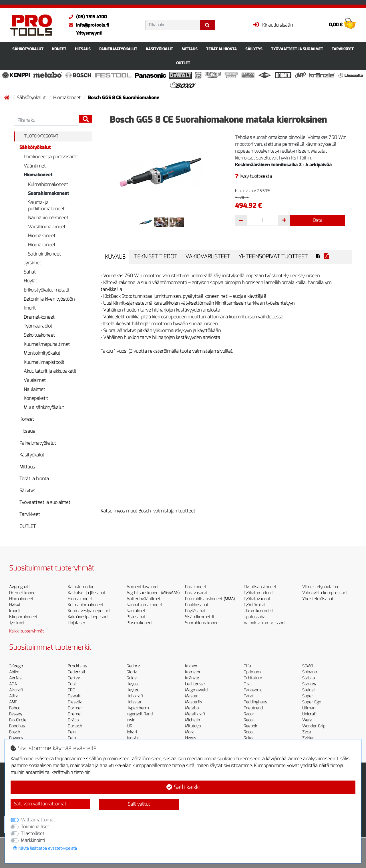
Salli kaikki (183, 787)
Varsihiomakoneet (47, 227)
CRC (71, 690)
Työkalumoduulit (259, 593)
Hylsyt (15, 605)
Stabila (309, 678)
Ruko (248, 738)
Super (308, 696)
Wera (307, 720)
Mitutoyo (193, 726)
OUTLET (183, 63)
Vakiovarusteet (208, 257)
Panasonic (253, 690)
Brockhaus (77, 666)
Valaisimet (35, 380)
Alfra (14, 696)
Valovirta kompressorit (265, 623)
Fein (72, 732)
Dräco (73, 720)
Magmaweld (196, 690)
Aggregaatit (20, 587)
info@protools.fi (88, 25)
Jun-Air (133, 738)
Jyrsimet (32, 263)
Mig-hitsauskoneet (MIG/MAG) (153, 593)
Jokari (132, 732)
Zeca (307, 732)
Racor (249, 714)
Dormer (75, 708)
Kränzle (192, 678)
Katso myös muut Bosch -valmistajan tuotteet (148, 511)
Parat (249, 696)
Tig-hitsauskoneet (260, 587)
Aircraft (16, 690)
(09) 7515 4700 (86, 17)
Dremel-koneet (39, 317)
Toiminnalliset (35, 827)
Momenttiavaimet (143, 587)
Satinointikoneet (44, 254)
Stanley (309, 684)
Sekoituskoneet (39, 335)
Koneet (59, 49)
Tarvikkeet (343, 49)
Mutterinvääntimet (143, 599)
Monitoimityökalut (42, 353)
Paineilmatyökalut (118, 49)
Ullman (309, 708)
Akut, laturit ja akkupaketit (50, 371)
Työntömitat (255, 605)
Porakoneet (196, 587)
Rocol (249, 732)
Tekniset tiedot (156, 257)
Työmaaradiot (38, 326)
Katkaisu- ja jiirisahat (87, 593)
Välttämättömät (38, 820)
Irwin (131, 720)
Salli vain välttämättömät (40, 804)
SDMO (308, 666)
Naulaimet (34, 389)
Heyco (132, 684)
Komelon (193, 672)
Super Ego (312, 702)
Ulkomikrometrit (259, 611)
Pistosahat (136, 617)
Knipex (191, 666)
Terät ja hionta (221, 49)
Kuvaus (115, 257)
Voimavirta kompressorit (325, 593)
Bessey (16, 714)
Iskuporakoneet (23, 617)
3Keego (16, 666)
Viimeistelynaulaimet (322, 587)
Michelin (192, 720)
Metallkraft (195, 714)
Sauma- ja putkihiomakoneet (46, 206)
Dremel (75, 714)
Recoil (249, 720)
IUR (129, 726)
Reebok (250, 726)
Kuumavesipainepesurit (89, 611)
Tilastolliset (33, 834)
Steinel (309, 690)
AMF (13, 702)
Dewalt (74, 696)
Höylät (30, 281)
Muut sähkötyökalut (44, 407)
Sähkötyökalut (28, 49)
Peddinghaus (255, 702)
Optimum (252, 672)
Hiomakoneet (67, 98)
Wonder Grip (314, 726)
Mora (190, 732)
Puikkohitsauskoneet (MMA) (210, 599)
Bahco (15, 708)
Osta (318, 220)
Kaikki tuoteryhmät (26, 631)
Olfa (247, 666)
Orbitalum (253, 678)
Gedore (133, 666)
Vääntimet (35, 166)
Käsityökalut (159, 49)
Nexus (191, 738)
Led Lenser (195, 684)
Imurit (30, 308)
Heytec (133, 690)
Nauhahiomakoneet (48, 218)
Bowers (16, 738)
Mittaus (190, 49)
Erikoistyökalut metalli (46, 290)
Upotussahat (255, 617)
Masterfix (194, 702)
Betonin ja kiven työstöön (49, 299)
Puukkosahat (197, 605)
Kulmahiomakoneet (48, 184)
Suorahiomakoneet (48, 193)
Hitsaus (83, 49)
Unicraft (310, 714)
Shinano (310, 672)
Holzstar (134, 702)
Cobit (72, 684)
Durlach (75, 726)
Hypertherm (138, 708)
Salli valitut (139, 804)
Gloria (132, 672)
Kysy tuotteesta (253, 176)
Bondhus (17, 726)
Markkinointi (33, 840)
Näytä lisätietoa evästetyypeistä (45, 848)
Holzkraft (135, 696)
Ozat (248, 684)
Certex (74, 678)
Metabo (192, 708)
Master (191, 696)
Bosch (15, 732)
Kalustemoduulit (83, 587)
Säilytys (254, 49)
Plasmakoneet (140, 623)
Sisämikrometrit (200, 617)
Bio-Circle (18, 720)
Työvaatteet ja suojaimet (297, 49)
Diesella (75, 702)
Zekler (308, 738)
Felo (72, 738)
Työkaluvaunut (257, 599)
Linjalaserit (78, 623)
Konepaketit (36, 398)
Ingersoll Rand (140, 714)
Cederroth (77, 672)
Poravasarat (196, 593)
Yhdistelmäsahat (318, 599)
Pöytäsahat (195, 611)
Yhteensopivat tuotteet (273, 257)
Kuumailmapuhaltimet (47, 344)
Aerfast (16, 678)
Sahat (30, 272)
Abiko (14, 672)
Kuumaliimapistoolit (44, 362)
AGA (13, 684)
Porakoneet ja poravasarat (51, 157)
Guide (132, 678)
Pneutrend (253, 708)
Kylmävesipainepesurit (88, 617)
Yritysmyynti (89, 33)
